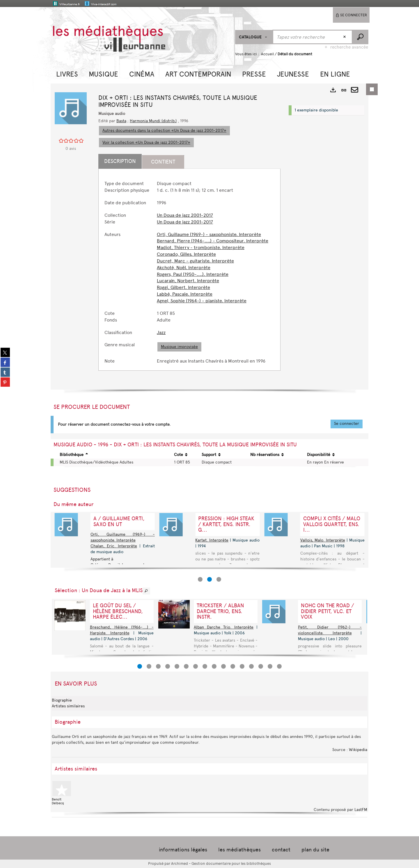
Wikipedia (358, 750)
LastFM (361, 810)
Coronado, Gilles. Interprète (186, 254)
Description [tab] (120, 161)
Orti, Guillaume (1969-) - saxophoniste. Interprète (209, 234)
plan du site (315, 850)
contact (281, 850)
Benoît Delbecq (62, 793)
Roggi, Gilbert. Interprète (183, 287)
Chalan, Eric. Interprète (114, 546)
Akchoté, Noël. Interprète (184, 268)
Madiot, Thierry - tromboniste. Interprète (201, 247)
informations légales (183, 850)
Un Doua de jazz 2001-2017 (185, 215)
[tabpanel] (189, 273)
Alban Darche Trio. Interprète (224, 627)
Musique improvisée (179, 347)
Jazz (161, 332)
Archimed (180, 863)
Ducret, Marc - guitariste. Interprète (195, 261)
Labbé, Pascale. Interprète (185, 294)
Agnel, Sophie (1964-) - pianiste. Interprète (202, 301)
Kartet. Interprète (212, 540)
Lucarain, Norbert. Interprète (188, 281)
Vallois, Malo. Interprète (323, 540)
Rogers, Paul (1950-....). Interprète (193, 274)
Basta (121, 121)
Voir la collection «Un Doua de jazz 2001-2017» (146, 142)
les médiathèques (239, 850)
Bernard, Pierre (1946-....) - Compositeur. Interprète (213, 241)
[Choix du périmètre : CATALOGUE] (254, 37)
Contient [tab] (163, 162)
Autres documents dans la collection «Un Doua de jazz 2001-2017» (164, 131)
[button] (67, 73)
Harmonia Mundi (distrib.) (153, 121)
